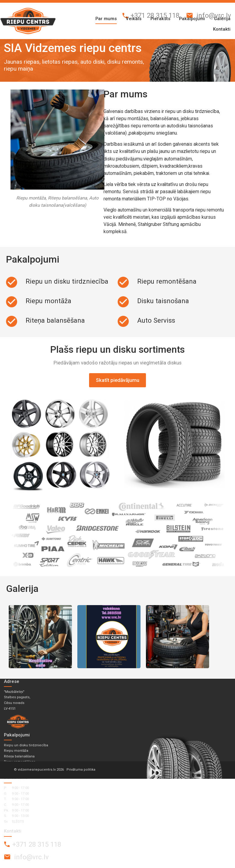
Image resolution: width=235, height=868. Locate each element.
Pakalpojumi (192, 19)
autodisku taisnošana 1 (40, 637)
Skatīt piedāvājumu (118, 380)
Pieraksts (160, 19)
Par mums (106, 19)
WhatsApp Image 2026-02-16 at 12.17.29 (178, 637)
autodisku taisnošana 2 (109, 637)
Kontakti (222, 29)
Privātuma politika (81, 770)
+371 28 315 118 (155, 15)
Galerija (222, 19)
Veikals (134, 19)
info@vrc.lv (214, 15)
